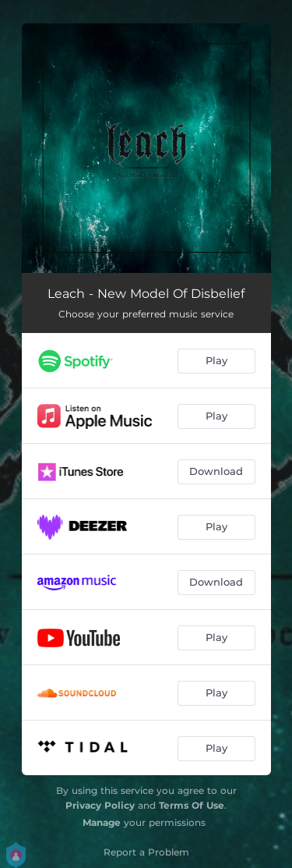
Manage (102, 822)
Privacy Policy (100, 805)
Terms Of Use (192, 805)
